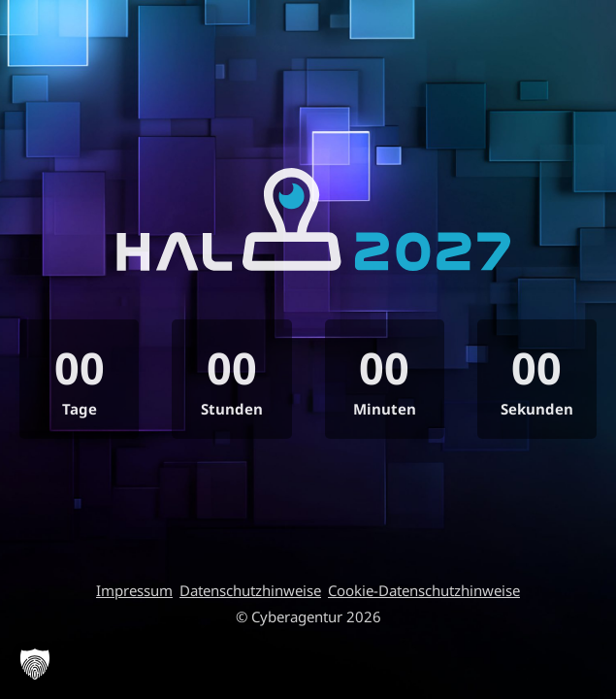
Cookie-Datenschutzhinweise (424, 590)
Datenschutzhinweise (250, 590)
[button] (35, 664)
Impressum (134, 590)
